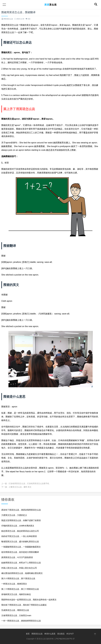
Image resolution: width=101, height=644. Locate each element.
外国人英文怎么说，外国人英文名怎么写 (19, 568)
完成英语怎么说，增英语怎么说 (15, 610)
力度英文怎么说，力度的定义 (14, 515)
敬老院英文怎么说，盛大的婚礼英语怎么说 (20, 542)
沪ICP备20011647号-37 (65, 639)
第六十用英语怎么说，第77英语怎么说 (18, 578)
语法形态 (61, 634)
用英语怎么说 (37, 634)
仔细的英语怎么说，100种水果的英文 (18, 526)
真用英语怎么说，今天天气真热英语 (17, 557)
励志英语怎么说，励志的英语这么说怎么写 (20, 531)
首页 (28, 634)
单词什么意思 (50, 634)
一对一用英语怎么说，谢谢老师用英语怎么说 (21, 621)
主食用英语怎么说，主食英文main (16, 615)
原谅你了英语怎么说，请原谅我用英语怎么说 (21, 510)
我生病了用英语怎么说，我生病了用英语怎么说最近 (24, 605)
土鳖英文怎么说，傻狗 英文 (20, 487)
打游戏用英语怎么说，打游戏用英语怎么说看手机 (29, 483)
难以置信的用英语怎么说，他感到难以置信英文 (22, 573)
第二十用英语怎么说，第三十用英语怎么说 (20, 589)
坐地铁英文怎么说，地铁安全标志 (16, 594)
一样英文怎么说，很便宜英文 (14, 584)
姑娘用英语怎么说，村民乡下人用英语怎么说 (21, 563)
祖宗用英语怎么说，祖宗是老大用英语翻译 (20, 552)
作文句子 (70, 634)
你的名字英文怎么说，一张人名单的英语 (19, 536)
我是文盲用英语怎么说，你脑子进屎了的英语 (21, 520)
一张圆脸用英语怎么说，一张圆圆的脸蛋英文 (21, 547)
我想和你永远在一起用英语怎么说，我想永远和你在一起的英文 (29, 600)
